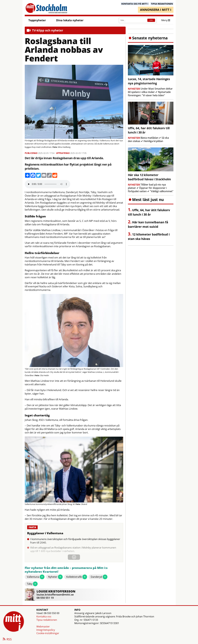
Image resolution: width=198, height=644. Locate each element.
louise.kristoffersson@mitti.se (55, 595)
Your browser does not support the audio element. (47, 184)
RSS (7, 639)
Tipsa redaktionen (47, 620)
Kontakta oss (44, 616)
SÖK (151, 20)
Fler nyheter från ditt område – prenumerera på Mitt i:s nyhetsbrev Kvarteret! (66, 570)
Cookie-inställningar (48, 633)
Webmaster (43, 627)
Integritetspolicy (46, 630)
